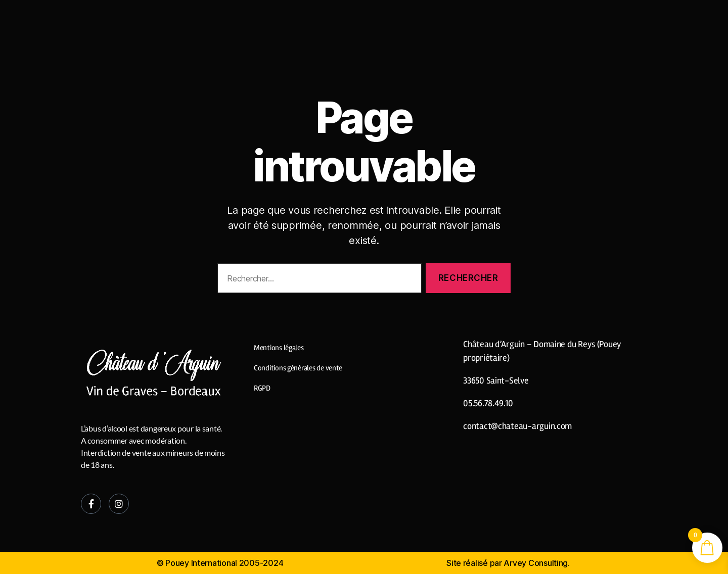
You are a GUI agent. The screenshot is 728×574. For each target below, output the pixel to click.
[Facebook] (91, 504)
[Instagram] (119, 504)
